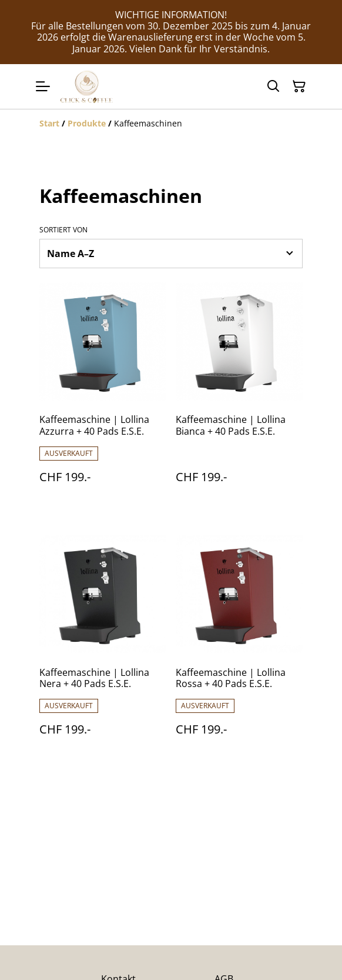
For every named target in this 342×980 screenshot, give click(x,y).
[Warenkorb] (299, 86)
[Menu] (43, 86)
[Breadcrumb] (171, 124)
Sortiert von (63, 230)
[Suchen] (273, 86)
